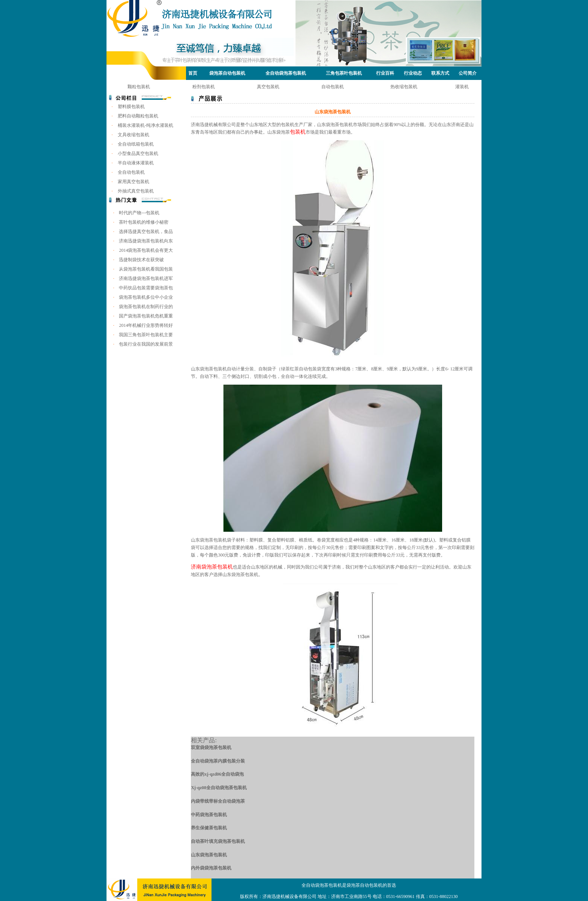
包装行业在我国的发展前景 (146, 344)
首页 (193, 73)
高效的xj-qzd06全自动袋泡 (217, 774)
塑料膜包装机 (131, 107)
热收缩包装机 (404, 87)
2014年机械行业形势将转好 (146, 325)
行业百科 (385, 73)
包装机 (298, 132)
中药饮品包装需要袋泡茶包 (146, 288)
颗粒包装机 (139, 87)
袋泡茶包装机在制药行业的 (146, 307)
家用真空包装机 (133, 182)
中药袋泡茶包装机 (209, 815)
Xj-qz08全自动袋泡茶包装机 (219, 788)
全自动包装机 (131, 172)
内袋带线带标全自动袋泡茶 (218, 801)
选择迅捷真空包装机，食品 (146, 232)
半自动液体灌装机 (136, 163)
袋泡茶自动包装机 (227, 73)
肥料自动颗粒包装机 (138, 116)
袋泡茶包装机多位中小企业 (146, 297)
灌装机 (462, 87)
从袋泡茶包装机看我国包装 (146, 269)
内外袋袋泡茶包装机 (211, 868)
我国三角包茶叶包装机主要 (146, 335)
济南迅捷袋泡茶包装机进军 (146, 278)
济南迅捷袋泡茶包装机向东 (146, 241)
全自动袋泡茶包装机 (286, 73)
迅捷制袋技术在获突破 (141, 260)
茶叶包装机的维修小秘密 (144, 222)
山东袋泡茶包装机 (209, 855)
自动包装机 (333, 87)
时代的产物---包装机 (139, 213)
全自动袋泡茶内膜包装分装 (218, 761)
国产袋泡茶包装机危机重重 (146, 316)
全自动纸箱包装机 (136, 144)
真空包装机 (268, 87)
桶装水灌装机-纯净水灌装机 (145, 125)
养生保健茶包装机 (209, 828)
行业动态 (413, 73)
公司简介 (468, 73)
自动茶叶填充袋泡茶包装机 (218, 841)
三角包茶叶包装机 (344, 73)
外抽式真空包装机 (136, 191)
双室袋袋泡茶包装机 (211, 748)
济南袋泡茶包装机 (212, 567)
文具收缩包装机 (133, 135)
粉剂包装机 (204, 87)
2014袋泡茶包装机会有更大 (146, 250)
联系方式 (440, 73)
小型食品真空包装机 (138, 153)
